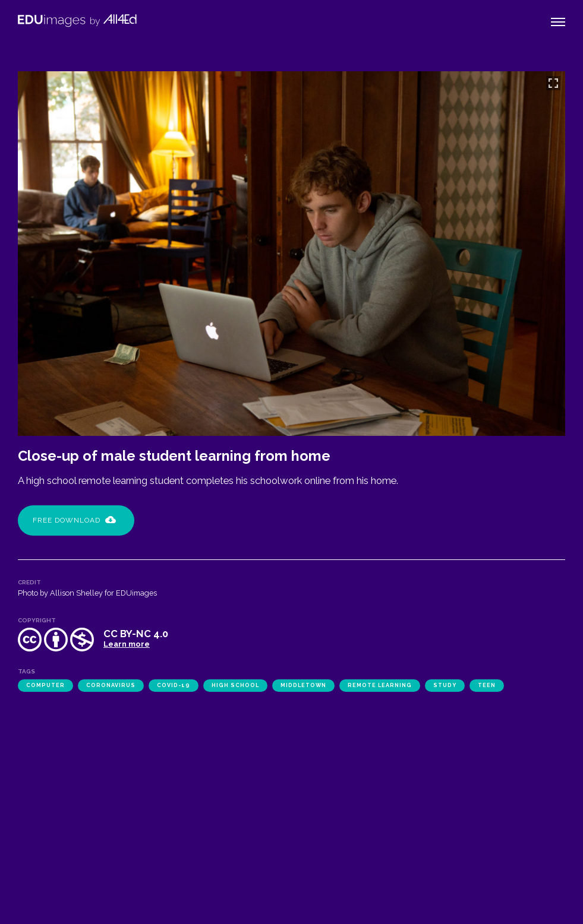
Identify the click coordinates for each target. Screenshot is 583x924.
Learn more (127, 644)
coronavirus (111, 685)
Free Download (74, 520)
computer (45, 685)
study (445, 685)
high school (235, 685)
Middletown (303, 685)
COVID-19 (174, 685)
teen (487, 685)
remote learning (380, 685)
